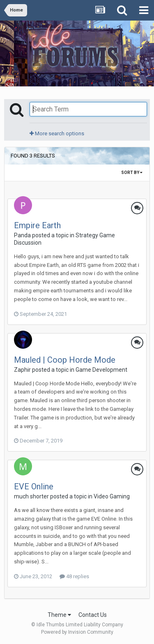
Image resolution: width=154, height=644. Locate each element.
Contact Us (93, 615)
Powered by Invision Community (77, 632)
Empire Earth (37, 225)
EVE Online (34, 486)
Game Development (101, 370)
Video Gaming (112, 496)
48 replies (74, 576)
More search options (57, 133)
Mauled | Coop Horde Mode (65, 360)
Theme (59, 615)
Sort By (132, 173)
